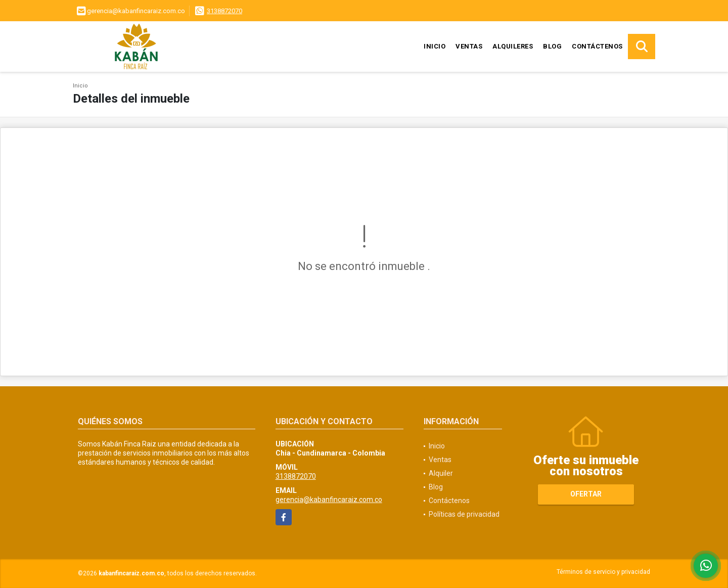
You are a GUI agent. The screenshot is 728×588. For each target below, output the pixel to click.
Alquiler (441, 473)
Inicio (435, 46)
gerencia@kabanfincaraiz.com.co (329, 500)
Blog (552, 46)
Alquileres (513, 46)
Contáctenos (597, 46)
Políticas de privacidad (464, 514)
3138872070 (224, 11)
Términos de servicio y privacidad (603, 572)
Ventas (469, 46)
